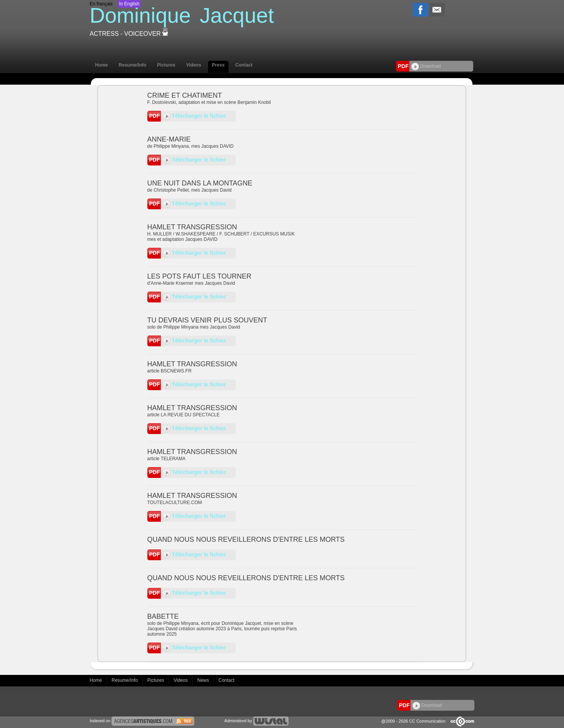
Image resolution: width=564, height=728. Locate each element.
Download (426, 66)
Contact (244, 65)
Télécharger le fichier (194, 116)
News (204, 680)
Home (101, 65)
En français (101, 4)
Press (218, 65)
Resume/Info (132, 65)
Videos (194, 65)
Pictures (166, 65)
